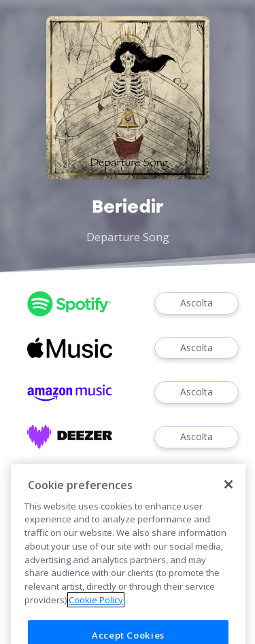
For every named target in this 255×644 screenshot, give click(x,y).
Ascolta (197, 303)
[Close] (228, 499)
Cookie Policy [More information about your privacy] (96, 614)
